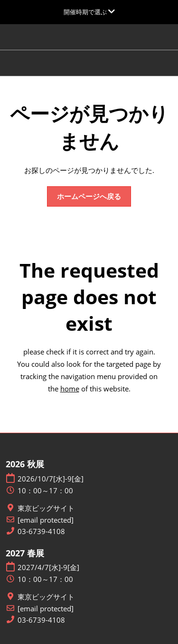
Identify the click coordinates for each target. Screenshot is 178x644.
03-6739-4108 (41, 531)
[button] (89, 197)
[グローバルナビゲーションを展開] (89, 12)
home (70, 389)
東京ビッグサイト (46, 508)
